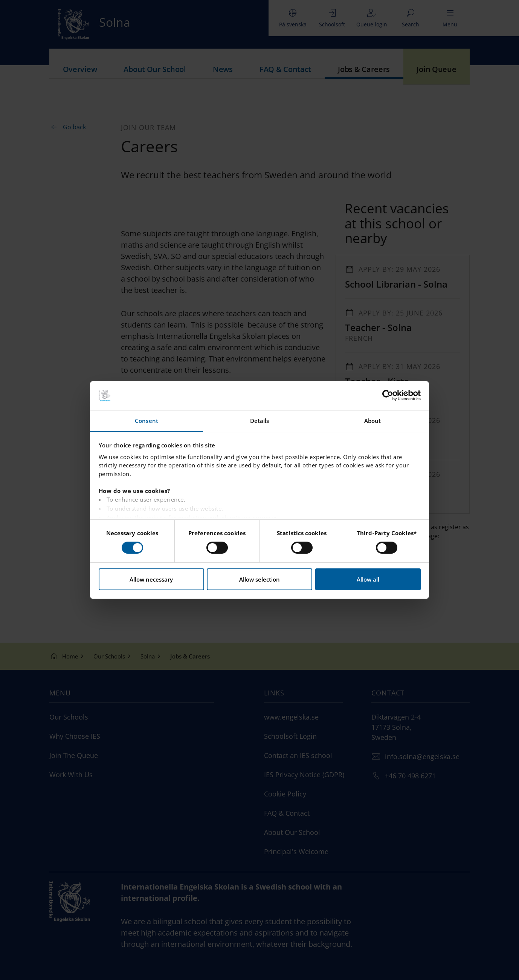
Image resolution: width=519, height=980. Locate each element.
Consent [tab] (147, 421)
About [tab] (373, 421)
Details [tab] (260, 421)
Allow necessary (151, 579)
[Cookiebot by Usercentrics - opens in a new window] (388, 395)
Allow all (368, 579)
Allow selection (259, 579)
